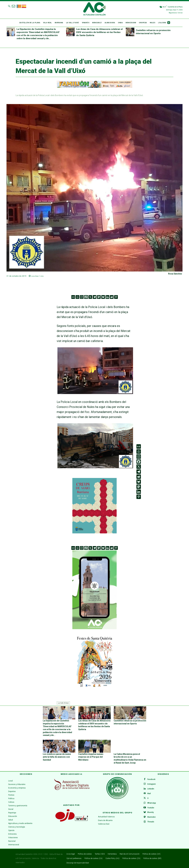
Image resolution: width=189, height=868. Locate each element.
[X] (90, 297)
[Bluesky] (103, 297)
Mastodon (151, 817)
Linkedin (151, 789)
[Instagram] (82, 297)
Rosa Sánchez (175, 274)
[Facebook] (86, 297)
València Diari (104, 824)
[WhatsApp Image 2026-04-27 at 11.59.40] (94, 532)
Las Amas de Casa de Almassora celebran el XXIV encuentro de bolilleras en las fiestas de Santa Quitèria (99, 32)
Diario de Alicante (105, 820)
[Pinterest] (116, 297)
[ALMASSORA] (94, 661)
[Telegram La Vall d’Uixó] (94, 631)
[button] (9, 6)
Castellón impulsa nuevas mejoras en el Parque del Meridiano (91, 757)
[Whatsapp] (77, 297)
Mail (149, 793)
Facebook (151, 779)
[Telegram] (95, 297)
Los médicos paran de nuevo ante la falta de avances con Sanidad (57, 757)
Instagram (152, 784)
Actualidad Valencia (106, 817)
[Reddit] (112, 297)
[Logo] (94, 9)
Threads (151, 822)
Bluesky (151, 812)
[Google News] (73, 297)
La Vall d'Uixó (63, 703)
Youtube (151, 808)
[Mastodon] (99, 297)
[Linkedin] (107, 297)
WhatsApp (152, 803)
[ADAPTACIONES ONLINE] (94, 87)
